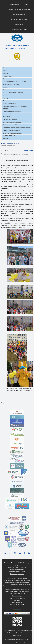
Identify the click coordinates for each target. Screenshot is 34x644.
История (5, 71)
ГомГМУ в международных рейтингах (13, 93)
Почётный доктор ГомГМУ (10, 125)
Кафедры (5, 95)
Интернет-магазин (19, 14)
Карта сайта (19, 24)
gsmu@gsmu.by (19, 569)
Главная (3, 143)
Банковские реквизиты (17, 574)
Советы (5, 87)
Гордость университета (9, 104)
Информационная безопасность (12, 130)
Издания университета (9, 101)
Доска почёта (7, 117)
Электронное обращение (17, 605)
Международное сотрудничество (12, 84)
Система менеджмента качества (12, 122)
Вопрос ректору (15, 5)
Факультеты (6, 90)
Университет (6, 68)
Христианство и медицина (10, 119)
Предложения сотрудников (19, 29)
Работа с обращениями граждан (12, 111)
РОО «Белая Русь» (8, 114)
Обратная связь (17, 602)
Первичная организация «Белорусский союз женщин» (15, 107)
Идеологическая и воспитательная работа (14, 79)
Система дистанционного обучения (19, 10)
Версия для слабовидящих (19, 19)
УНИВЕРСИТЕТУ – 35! (9, 136)
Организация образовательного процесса (14, 82)
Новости (17, 143)
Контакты (17, 600)
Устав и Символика (8, 76)
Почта (26, 5)
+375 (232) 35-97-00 (21, 567)
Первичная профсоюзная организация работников (17, 128)
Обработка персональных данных (12, 133)
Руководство (6, 73)
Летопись (5, 139)
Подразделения (7, 98)
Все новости (28, 151)
